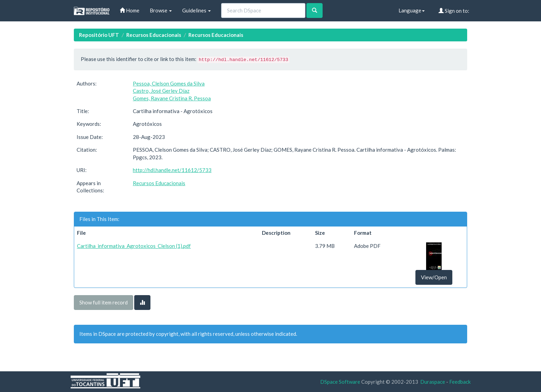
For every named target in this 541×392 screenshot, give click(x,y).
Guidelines (196, 10)
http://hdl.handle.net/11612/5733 (172, 170)
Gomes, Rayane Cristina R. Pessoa (172, 98)
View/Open (434, 277)
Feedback (460, 382)
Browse (161, 10)
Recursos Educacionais (154, 35)
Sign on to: (454, 11)
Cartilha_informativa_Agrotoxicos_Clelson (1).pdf (134, 246)
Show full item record (104, 302)
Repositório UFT (99, 35)
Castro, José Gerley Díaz (161, 91)
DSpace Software (340, 382)
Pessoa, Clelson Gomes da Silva (169, 83)
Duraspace (433, 382)
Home (130, 10)
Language (412, 10)
